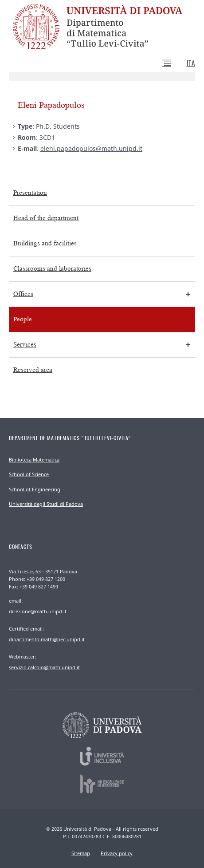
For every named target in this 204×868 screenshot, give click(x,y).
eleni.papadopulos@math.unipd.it (91, 148)
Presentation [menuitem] (30, 193)
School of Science (29, 474)
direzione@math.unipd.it (38, 611)
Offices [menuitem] (23, 294)
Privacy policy (117, 853)
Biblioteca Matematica (34, 460)
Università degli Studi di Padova (46, 504)
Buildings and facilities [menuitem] (45, 243)
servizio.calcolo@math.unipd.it (44, 667)
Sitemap (81, 853)
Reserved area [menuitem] (33, 370)
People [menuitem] (23, 319)
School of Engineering (35, 489)
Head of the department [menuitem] (46, 218)
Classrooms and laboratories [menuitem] (52, 269)
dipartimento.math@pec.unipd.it (47, 639)
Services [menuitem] (25, 345)
